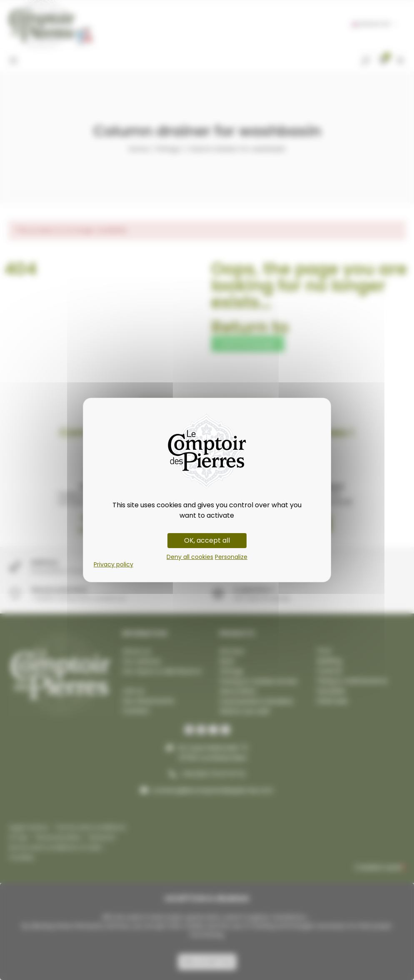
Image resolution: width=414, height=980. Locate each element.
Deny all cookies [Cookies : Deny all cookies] (190, 557)
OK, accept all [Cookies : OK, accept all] (207, 540)
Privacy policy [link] (113, 564)
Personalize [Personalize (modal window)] (231, 557)
